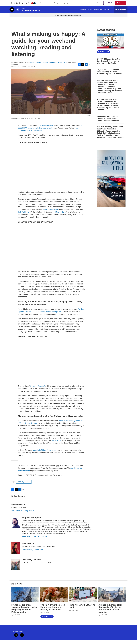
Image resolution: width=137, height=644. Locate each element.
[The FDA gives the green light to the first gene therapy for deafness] (54, 599)
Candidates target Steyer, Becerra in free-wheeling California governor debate (108, 123)
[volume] (18, 14)
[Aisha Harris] (16, 552)
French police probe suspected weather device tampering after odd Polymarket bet (24, 613)
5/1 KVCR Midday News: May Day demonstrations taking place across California (109, 65)
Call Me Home (23, 216)
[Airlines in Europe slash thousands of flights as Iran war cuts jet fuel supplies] (112, 599)
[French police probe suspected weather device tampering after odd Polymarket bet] (25, 599)
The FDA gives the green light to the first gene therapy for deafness (53, 612)
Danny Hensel (36, 67)
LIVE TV (109, 5)
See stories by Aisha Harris (32, 554)
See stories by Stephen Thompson (35, 541)
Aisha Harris (63, 67)
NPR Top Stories (24, 486)
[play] (12, 14)
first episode (56, 445)
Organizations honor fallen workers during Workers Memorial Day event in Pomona (110, 76)
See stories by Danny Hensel (23, 515)
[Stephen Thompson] (16, 526)
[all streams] (121, 14)
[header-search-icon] (99, 5)
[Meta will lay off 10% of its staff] (83, 599)
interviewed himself (45, 130)
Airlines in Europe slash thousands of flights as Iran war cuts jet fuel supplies (110, 613)
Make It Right (60, 216)
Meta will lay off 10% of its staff (82, 610)
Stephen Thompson (50, 67)
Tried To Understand (51, 214)
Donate (123, 5)
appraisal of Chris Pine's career (44, 454)
